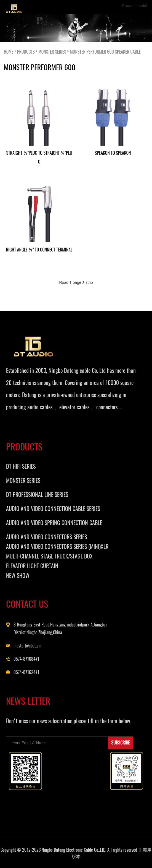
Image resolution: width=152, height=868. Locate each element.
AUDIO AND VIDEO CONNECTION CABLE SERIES (53, 509)
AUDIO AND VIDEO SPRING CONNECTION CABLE (54, 523)
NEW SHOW (18, 575)
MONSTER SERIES (52, 52)
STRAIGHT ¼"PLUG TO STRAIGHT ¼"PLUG (39, 157)
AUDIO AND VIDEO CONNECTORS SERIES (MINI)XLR (57, 546)
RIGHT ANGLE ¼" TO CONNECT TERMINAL (39, 250)
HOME (9, 52)
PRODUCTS (26, 52)
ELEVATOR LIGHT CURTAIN (32, 566)
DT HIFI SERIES (21, 466)
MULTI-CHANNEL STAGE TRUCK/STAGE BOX (49, 556)
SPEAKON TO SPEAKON (113, 153)
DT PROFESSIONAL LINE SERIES (37, 495)
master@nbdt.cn (27, 646)
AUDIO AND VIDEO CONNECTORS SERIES (46, 537)
